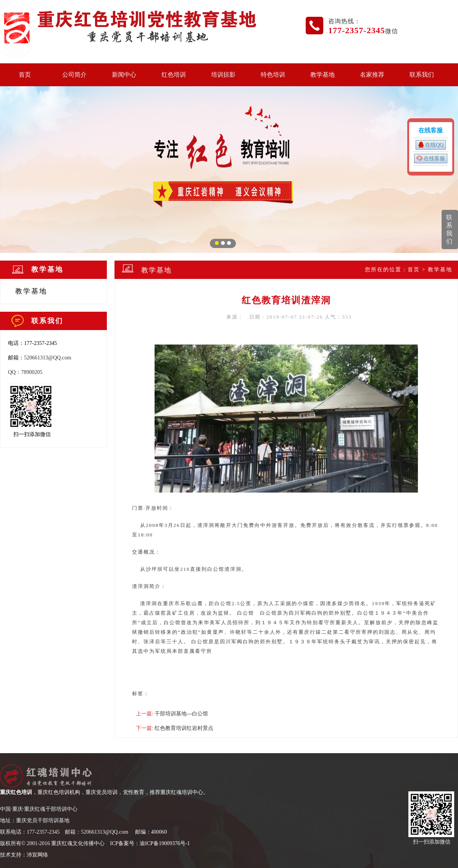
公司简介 (74, 75)
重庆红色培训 (16, 792)
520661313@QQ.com (48, 358)
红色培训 (174, 75)
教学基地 (323, 75)
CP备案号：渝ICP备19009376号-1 (151, 843)
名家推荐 (372, 75)
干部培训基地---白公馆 (181, 714)
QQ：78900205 (25, 372)
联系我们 (422, 75)
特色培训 (273, 75)
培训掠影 (223, 75)
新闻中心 (124, 75)
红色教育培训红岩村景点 (184, 728)
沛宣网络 (37, 855)
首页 (25, 75)
